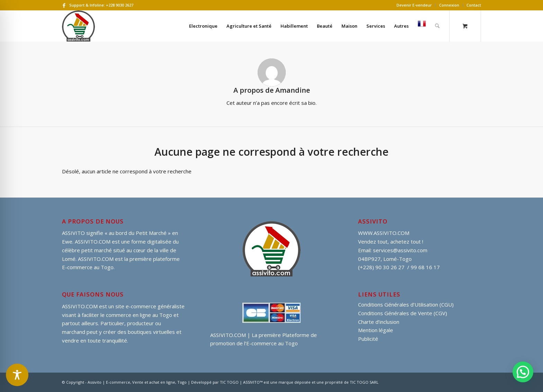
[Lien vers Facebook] (64, 5)
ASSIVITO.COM (80, 306)
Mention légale (376, 330)
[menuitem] (414, 5)
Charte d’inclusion (379, 322)
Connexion (449, 5)
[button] (523, 372)
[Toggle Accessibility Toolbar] (17, 375)
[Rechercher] (437, 26)
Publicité (368, 339)
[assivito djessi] (78, 26)
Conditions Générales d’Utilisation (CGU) (406, 304)
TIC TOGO (229, 382)
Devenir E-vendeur (414, 5)
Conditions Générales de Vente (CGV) (403, 313)
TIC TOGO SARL (364, 382)
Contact (474, 5)
